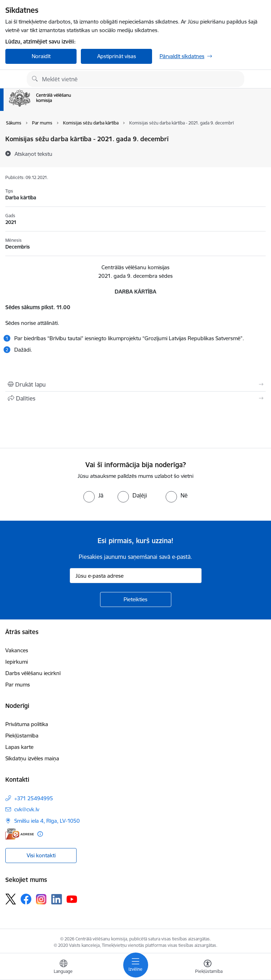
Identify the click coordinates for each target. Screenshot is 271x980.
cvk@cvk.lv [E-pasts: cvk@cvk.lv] (27, 809)
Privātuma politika (27, 724)
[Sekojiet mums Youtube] (72, 899)
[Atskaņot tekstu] (33, 154)
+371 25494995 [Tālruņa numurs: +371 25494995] (34, 798)
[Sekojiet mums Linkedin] (57, 899)
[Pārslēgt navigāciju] (136, 965)
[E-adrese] (20, 834)
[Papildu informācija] (40, 834)
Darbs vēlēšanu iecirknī (33, 673)
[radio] (93, 495)
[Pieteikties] (136, 599)
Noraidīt (41, 56)
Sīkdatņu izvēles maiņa (32, 758)
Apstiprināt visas (117, 56)
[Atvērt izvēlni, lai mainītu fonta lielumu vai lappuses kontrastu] (208, 968)
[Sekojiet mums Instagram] (41, 899)
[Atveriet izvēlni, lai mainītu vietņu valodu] (63, 968)
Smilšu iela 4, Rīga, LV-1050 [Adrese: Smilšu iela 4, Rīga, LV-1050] (47, 821)
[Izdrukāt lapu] (135, 384)
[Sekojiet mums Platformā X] (11, 899)
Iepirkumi (17, 662)
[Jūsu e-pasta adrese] (136, 576)
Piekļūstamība (22, 736)
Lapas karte (19, 747)
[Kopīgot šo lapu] (135, 398)
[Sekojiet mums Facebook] (26, 899)
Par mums (18, 685)
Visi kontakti (41, 855)
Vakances (17, 650)
